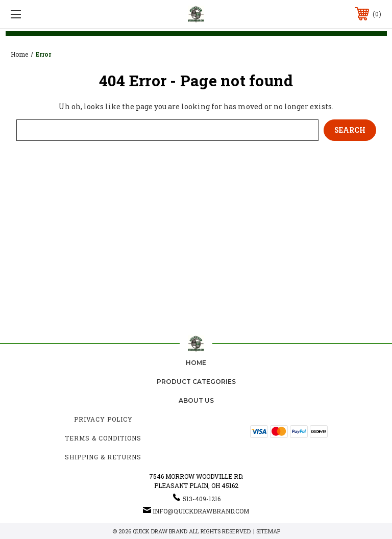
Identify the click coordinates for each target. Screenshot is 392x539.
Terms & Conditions (103, 438)
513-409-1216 (202, 499)
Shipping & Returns (103, 457)
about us (196, 400)
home (196, 363)
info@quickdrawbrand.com (201, 511)
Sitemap (268, 531)
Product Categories (196, 382)
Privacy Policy (103, 419)
